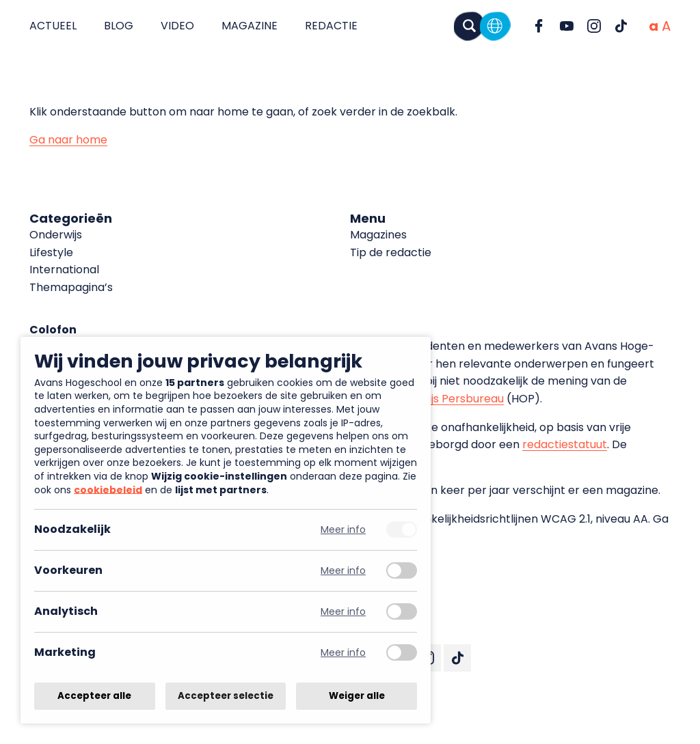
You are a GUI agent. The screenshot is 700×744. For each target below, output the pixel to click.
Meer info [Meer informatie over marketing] (343, 653)
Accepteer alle (94, 696)
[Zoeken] (469, 26)
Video (177, 26)
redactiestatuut (565, 444)
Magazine (250, 26)
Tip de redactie (391, 252)
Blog (119, 26)
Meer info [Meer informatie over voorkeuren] (343, 571)
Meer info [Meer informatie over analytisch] (343, 612)
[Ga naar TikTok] (621, 26)
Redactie (331, 26)
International (64, 270)
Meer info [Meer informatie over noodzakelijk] (343, 530)
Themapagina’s (71, 287)
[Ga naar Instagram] (594, 26)
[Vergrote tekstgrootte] (666, 26)
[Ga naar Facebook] (539, 26)
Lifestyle (51, 252)
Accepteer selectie (226, 696)
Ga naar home (68, 140)
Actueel (53, 26)
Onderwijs (56, 235)
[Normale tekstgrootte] (654, 26)
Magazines (378, 235)
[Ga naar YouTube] (567, 26)
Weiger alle (357, 696)
